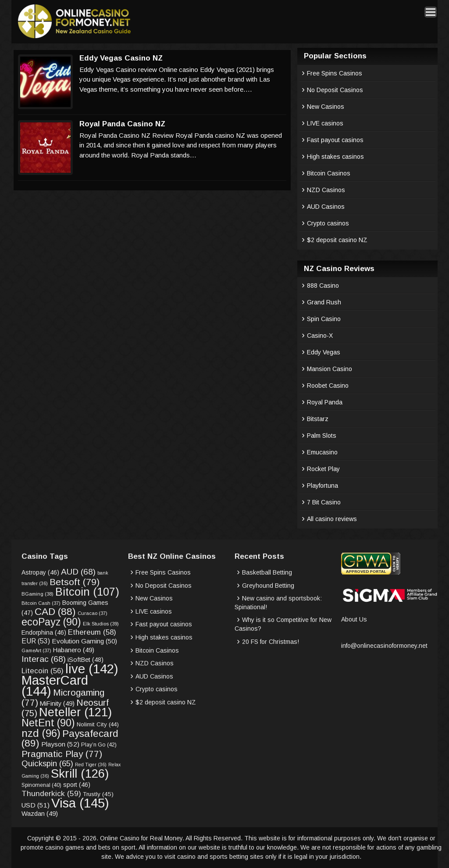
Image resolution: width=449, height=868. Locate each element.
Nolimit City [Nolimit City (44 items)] (98, 724)
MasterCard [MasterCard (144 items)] (55, 686)
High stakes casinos (335, 157)
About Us (354, 619)
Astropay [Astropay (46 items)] (40, 572)
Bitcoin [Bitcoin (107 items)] (87, 592)
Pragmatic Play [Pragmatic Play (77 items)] (62, 754)
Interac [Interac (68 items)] (44, 659)
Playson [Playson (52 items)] (60, 744)
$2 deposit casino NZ (337, 240)
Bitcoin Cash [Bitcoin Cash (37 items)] (41, 603)
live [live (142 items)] (92, 669)
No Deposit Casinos (335, 90)
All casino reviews (332, 519)
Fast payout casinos (335, 140)
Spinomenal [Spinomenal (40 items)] (41, 785)
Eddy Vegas (324, 352)
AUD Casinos (326, 207)
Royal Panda (325, 402)
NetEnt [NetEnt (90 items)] (48, 723)
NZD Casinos (326, 190)
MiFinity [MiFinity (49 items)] (57, 704)
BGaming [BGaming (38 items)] (37, 594)
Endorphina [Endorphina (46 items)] (44, 632)
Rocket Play (323, 469)
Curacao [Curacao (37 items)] (93, 613)
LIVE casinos (325, 123)
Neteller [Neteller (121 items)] (75, 712)
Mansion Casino (330, 369)
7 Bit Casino (324, 502)
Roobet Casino (328, 386)
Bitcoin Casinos (329, 173)
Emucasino (322, 452)
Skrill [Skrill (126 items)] (80, 773)
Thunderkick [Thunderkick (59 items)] (51, 793)
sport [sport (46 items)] (77, 785)
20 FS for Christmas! (271, 642)
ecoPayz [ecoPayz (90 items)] (51, 622)
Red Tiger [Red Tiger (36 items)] (91, 764)
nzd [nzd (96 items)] (41, 733)
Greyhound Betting (268, 586)
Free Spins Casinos (335, 73)
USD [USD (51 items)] (36, 805)
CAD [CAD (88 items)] (55, 611)
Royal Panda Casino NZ (122, 124)
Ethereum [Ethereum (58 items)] (92, 632)
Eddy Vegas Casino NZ (121, 58)
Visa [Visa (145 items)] (80, 803)
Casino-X (320, 336)
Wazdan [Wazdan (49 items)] (40, 814)
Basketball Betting (267, 572)
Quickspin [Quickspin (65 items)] (47, 763)
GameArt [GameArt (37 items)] (36, 650)
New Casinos (326, 107)
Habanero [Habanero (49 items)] (74, 650)
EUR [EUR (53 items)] (36, 641)
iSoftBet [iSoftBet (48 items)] (86, 660)
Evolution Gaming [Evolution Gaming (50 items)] (84, 641)
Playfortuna (322, 486)
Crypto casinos (328, 223)
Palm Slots (322, 436)
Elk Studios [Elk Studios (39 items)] (101, 623)
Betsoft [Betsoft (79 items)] (75, 582)
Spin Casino (324, 319)
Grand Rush (324, 302)
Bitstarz (318, 419)
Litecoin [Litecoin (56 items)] (43, 671)
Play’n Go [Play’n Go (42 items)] (99, 745)
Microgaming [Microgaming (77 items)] (63, 697)
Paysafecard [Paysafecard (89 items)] (70, 738)
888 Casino (323, 286)
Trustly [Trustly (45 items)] (98, 794)
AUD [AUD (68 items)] (78, 572)
